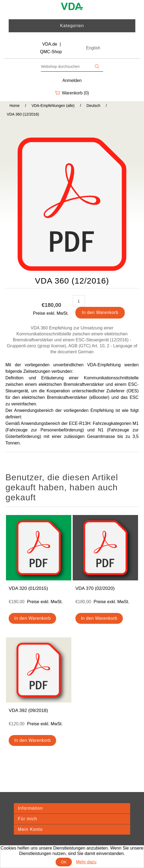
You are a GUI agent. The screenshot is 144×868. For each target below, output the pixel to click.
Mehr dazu (86, 862)
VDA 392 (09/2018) (28, 710)
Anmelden (72, 80)
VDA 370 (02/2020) (95, 588)
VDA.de (50, 44)
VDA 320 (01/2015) (28, 588)
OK (64, 862)
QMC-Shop (51, 52)
